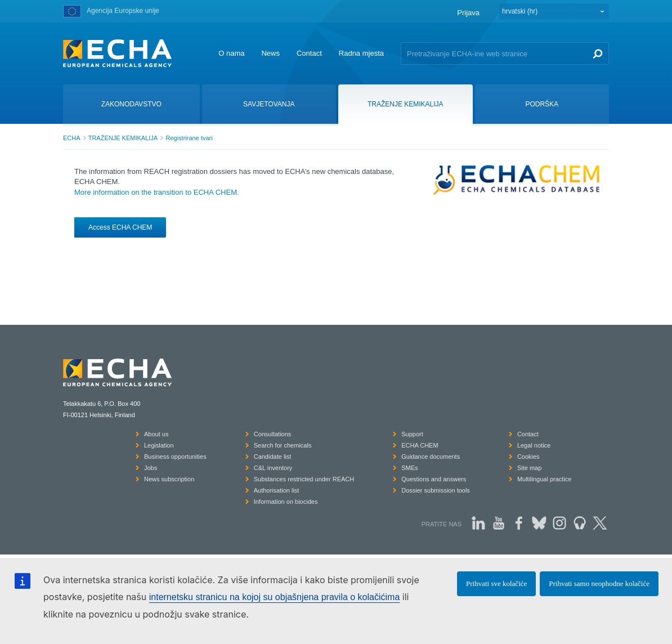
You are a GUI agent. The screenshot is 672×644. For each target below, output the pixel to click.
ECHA (72, 138)
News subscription (169, 479)
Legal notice (534, 445)
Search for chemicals (283, 445)
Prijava (468, 13)
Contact (309, 53)
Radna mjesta (361, 53)
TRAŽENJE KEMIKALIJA (123, 138)
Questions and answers (434, 479)
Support (412, 434)
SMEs (409, 468)
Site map (529, 468)
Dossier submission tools (436, 490)
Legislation (159, 445)
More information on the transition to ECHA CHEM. (157, 192)
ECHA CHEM (420, 445)
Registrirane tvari (189, 138)
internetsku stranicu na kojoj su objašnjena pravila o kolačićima (275, 597)
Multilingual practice (545, 479)
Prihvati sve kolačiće (496, 583)
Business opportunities (175, 457)
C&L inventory (273, 468)
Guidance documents (431, 457)
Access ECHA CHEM (120, 227)
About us (156, 434)
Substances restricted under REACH (304, 479)
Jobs (151, 468)
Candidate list (273, 457)
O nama (231, 53)
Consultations (273, 434)
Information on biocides (286, 502)
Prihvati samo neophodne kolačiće (599, 583)
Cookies (528, 457)
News (270, 53)
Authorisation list (277, 490)
